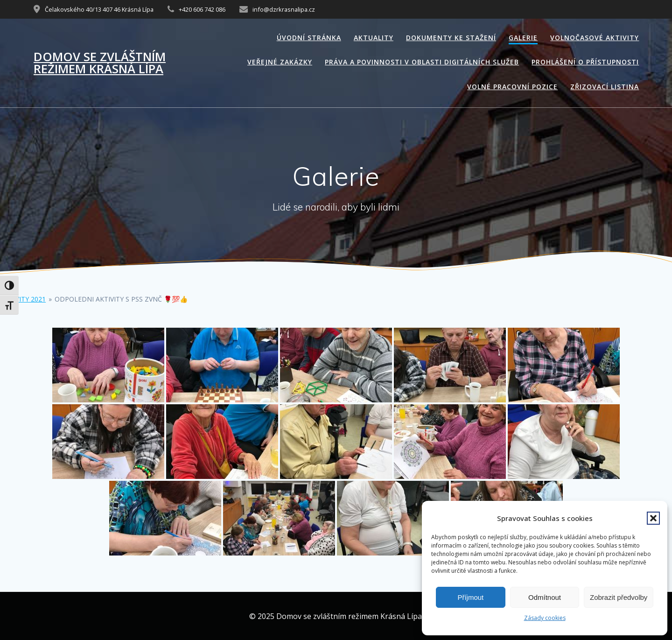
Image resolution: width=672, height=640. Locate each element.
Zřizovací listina (605, 87)
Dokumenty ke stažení (451, 38)
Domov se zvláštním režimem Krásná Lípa (100, 63)
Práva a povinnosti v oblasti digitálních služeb (422, 62)
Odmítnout (545, 597)
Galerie (523, 38)
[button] (653, 518)
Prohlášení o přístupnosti (585, 62)
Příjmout (470, 597)
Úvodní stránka (309, 38)
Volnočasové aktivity (595, 38)
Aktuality (374, 38)
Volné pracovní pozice (512, 87)
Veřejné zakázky (280, 62)
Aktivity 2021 (23, 299)
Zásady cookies (545, 618)
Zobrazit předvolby (619, 597)
